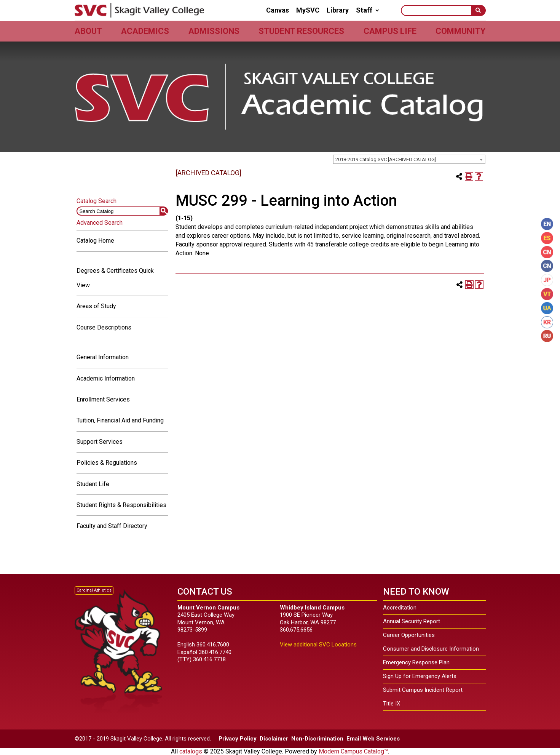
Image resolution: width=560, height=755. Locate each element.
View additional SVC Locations (318, 645)
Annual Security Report (412, 621)
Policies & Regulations (107, 463)
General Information (103, 357)
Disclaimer (274, 739)
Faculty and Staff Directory (112, 526)
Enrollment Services (103, 399)
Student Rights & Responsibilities (121, 505)
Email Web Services (373, 739)
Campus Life (390, 31)
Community (460, 31)
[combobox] (409, 159)
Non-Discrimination (317, 739)
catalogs (191, 751)
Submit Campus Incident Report (423, 690)
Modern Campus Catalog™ (353, 751)
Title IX (392, 704)
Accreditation (400, 608)
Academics (145, 31)
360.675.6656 (296, 630)
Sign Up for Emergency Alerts (420, 676)
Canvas (278, 10)
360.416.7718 (209, 659)
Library (338, 10)
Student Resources (301, 31)
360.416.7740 (215, 652)
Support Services (100, 442)
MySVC (308, 10)
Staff (364, 10)
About (88, 31)
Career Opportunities (409, 635)
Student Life (93, 484)
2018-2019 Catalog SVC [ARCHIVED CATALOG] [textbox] (386, 159)
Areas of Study (96, 306)
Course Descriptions (104, 327)
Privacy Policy (238, 739)
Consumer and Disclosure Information (431, 649)
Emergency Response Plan (416, 662)
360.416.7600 (213, 645)
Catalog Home (95, 241)
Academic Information (106, 378)
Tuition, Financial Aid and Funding (120, 420)
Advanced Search (100, 223)
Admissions (214, 31)
